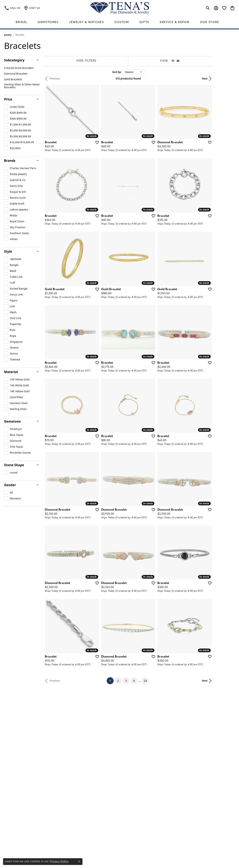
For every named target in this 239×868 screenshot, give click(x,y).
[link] (12, 8)
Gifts (144, 22)
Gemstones (48, 22)
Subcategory (14, 60)
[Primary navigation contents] (119, 22)
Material (11, 372)
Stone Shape (14, 465)
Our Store (209, 22)
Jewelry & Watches (86, 22)
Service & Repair (175, 22)
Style (8, 251)
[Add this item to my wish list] (104, 150)
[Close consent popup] (79, 861)
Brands (10, 161)
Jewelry (8, 35)
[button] (32, 8)
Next (228, 79)
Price (8, 99)
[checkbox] (14, 107)
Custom (122, 22)
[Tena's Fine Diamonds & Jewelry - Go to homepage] (119, 8)
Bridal (21, 22)
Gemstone (12, 421)
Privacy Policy (59, 861)
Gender (10, 485)
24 (157, 743)
